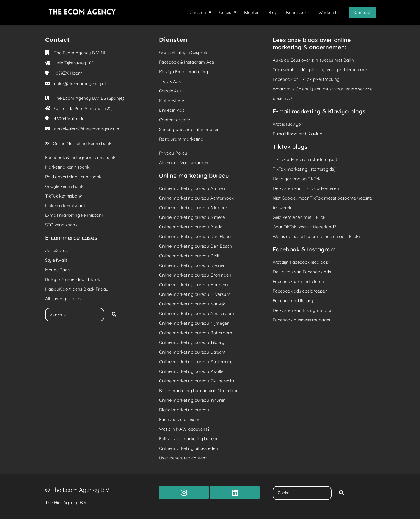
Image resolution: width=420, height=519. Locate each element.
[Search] (114, 315)
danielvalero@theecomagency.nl (87, 129)
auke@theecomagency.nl (80, 84)
